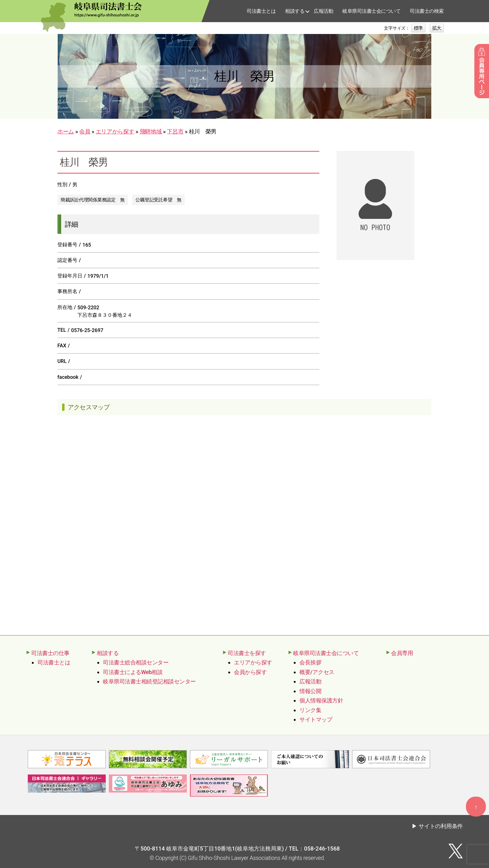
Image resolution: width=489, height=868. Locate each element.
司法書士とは (261, 11)
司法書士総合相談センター (136, 662)
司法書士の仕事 (50, 653)
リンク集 (310, 710)
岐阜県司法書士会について (371, 11)
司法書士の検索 (427, 11)
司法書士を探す (247, 653)
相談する (295, 11)
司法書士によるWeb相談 (133, 672)
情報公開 (310, 691)
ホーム (66, 131)
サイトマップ (316, 719)
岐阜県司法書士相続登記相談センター (149, 681)
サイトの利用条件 (441, 825)
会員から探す (250, 672)
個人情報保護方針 (321, 700)
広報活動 (323, 11)
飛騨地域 (151, 131)
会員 (85, 131)
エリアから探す (115, 131)
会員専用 (402, 653)
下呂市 (175, 131)
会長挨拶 (310, 662)
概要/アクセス (317, 672)
